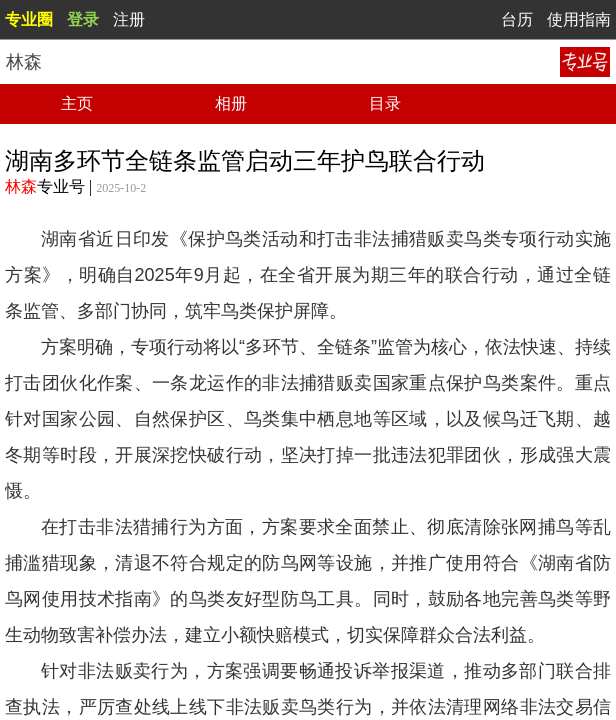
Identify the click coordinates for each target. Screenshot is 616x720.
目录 (385, 103)
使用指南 (579, 19)
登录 (83, 19)
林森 (21, 186)
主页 (77, 103)
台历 (517, 19)
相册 (231, 103)
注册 (129, 19)
